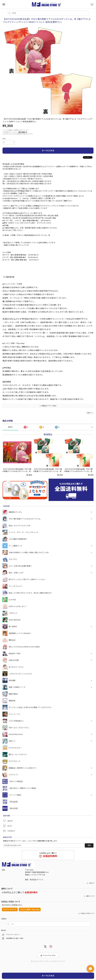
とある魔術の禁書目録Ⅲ (19, 539)
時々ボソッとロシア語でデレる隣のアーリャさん (27, 579)
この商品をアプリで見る (48, 406)
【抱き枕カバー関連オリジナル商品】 (23, 788)
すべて (10, 427)
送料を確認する (23, 132)
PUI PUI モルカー (15, 748)
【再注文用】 (14, 808)
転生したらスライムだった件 (20, 526)
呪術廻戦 (12, 681)
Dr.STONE (12, 600)
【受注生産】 (14, 802)
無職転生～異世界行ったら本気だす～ (23, 768)
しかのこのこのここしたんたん (20, 674)
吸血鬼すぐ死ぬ (15, 654)
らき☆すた (13, 559)
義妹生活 (12, 640)
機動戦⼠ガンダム (15, 512)
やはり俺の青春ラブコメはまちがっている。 (25, 519)
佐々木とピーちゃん (16, 667)
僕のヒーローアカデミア (18, 755)
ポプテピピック (15, 761)
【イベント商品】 (15, 795)
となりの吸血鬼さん (16, 721)
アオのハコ (13, 613)
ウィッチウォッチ (15, 586)
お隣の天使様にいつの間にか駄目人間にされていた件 (29, 553)
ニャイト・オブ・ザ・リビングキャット (24, 532)
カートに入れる (48, 151)
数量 (4, 139)
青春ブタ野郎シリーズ (17, 687)
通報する (90, 413)
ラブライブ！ (14, 775)
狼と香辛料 (13, 627)
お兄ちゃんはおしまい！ (18, 606)
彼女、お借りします (16, 573)
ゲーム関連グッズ (15, 546)
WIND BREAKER (15, 620)
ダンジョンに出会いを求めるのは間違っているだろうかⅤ (30, 707)
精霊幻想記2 (13, 694)
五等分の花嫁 (14, 660)
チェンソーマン (15, 714)
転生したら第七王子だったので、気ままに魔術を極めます (30, 593)
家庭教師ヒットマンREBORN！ (20, 633)
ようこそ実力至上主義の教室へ (20, 566)
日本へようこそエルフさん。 (20, 728)
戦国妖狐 (12, 701)
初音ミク (12, 741)
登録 (89, 845)
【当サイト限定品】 (16, 782)
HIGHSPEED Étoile (16, 734)
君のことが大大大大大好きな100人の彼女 (24, 647)
